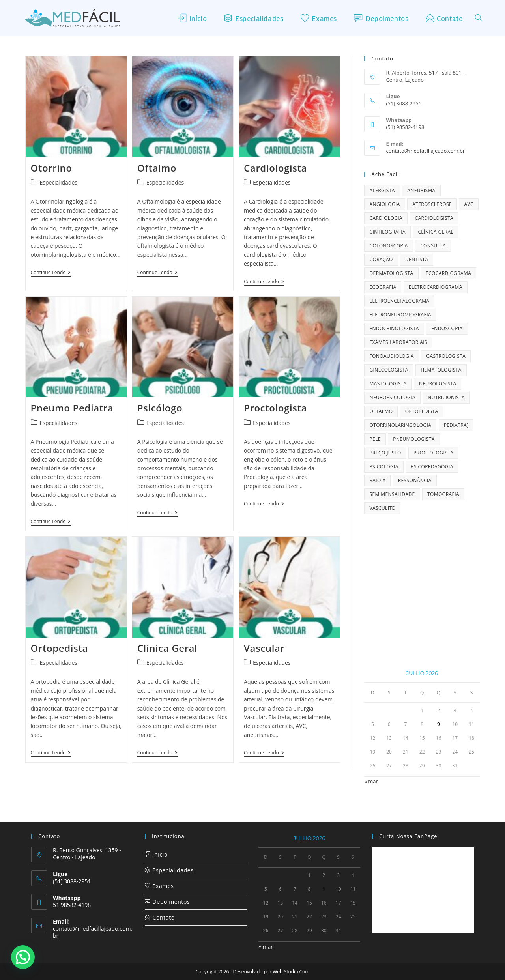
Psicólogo (160, 408)
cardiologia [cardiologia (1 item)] (386, 218)
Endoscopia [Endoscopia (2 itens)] (447, 328)
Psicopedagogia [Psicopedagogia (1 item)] (432, 467)
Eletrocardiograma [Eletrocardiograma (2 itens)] (436, 287)
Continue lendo (51, 273)
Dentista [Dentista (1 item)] (417, 259)
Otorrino (51, 168)
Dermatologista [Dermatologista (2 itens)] (391, 273)
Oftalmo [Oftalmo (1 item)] (381, 411)
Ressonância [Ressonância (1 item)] (415, 480)
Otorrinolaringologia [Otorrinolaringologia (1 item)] (400, 425)
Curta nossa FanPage (408, 836)
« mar (371, 781)
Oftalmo (157, 168)
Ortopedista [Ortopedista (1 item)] (422, 411)
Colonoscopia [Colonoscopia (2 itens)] (388, 246)
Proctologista (275, 408)
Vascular (264, 648)
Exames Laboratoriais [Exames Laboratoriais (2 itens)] (398, 342)
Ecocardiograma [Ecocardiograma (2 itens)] (448, 273)
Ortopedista (60, 648)
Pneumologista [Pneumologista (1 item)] (414, 439)
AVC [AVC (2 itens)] (469, 204)
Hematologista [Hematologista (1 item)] (441, 370)
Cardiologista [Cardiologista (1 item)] (434, 218)
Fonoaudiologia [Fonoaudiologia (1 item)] (392, 356)
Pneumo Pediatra (72, 408)
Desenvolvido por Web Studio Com (271, 972)
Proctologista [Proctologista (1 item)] (433, 453)
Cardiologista (275, 168)
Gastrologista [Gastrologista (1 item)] (446, 356)
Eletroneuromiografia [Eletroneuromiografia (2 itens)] (400, 315)
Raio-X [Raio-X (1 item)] (377, 480)
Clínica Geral (167, 648)
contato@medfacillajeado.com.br (425, 151)
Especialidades (59, 182)
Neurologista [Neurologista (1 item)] (438, 384)
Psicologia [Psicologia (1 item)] (384, 467)
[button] (23, 957)
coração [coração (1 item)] (381, 259)
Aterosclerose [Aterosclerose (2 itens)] (432, 204)
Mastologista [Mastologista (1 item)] (388, 384)
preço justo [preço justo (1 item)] (385, 453)
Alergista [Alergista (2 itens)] (382, 190)
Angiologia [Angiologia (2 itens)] (384, 204)
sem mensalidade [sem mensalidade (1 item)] (392, 494)
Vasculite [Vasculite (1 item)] (382, 508)
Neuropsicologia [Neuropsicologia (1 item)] (392, 397)
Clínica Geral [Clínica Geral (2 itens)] (436, 232)
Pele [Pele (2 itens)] (375, 439)
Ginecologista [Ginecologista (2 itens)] (389, 370)
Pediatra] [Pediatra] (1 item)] (456, 425)
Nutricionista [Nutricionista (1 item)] (446, 397)
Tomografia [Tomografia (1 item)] (443, 494)
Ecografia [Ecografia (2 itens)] (383, 287)
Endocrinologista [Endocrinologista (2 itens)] (394, 328)
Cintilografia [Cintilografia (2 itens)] (387, 232)
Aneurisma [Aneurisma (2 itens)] (421, 190)
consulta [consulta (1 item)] (433, 246)
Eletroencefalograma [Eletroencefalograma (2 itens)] (399, 301)
